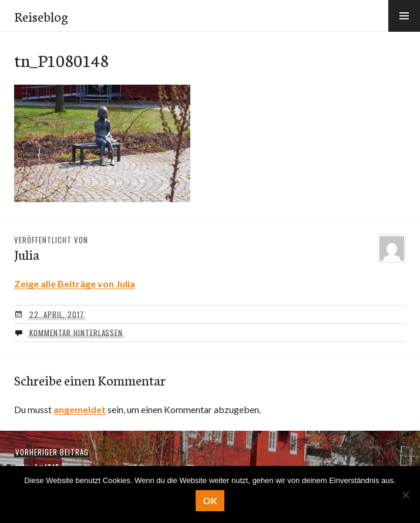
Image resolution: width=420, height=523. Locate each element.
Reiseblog (41, 16)
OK (210, 500)
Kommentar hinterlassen (76, 333)
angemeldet (80, 409)
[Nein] (405, 495)
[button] (404, 16)
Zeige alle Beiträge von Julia (75, 284)
